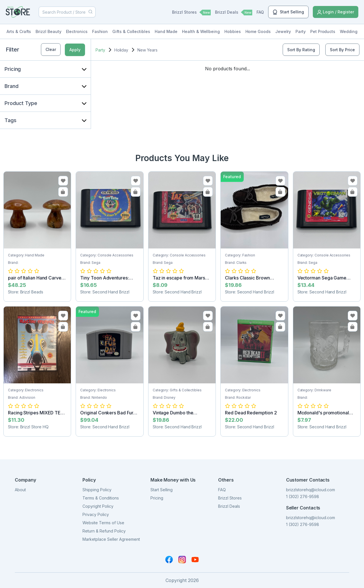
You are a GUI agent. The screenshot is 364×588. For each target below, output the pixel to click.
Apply (75, 50)
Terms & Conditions (101, 498)
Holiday (121, 50)
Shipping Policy (97, 490)
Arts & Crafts (19, 31)
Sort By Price (342, 50)
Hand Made (166, 31)
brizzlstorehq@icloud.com (311, 490)
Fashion (100, 31)
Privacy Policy (96, 514)
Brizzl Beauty (48, 31)
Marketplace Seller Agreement (111, 539)
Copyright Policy (98, 506)
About (20, 490)
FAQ (260, 12)
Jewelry (283, 31)
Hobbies (233, 31)
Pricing (157, 498)
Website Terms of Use (103, 523)
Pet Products (323, 31)
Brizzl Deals (234, 13)
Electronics (77, 31)
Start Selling (288, 12)
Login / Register (336, 12)
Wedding (349, 31)
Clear (51, 49)
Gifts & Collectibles (131, 31)
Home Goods (258, 31)
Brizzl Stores (191, 13)
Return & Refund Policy (104, 531)
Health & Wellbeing (201, 31)
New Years (147, 50)
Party (301, 31)
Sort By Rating (301, 50)
